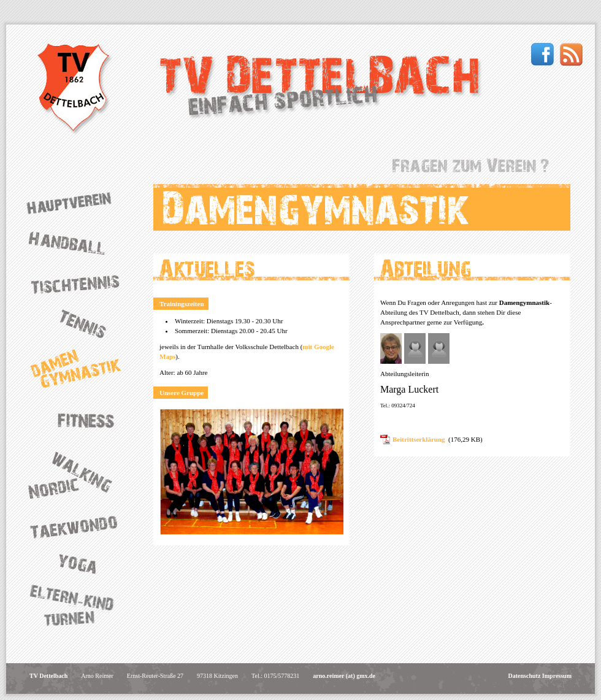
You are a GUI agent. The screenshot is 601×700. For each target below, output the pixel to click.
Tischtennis (80, 283)
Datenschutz (525, 676)
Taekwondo (80, 527)
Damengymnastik (80, 369)
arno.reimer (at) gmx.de (344, 676)
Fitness (80, 419)
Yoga (80, 563)
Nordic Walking (80, 475)
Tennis (80, 322)
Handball (80, 243)
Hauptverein (80, 203)
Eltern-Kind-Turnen (80, 607)
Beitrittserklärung (419, 439)
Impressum (557, 676)
